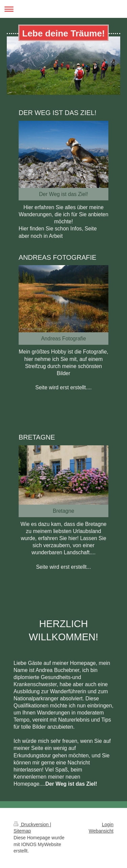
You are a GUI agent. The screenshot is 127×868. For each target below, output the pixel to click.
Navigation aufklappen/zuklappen (63, 9)
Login (108, 824)
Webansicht (101, 831)
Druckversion (32, 824)
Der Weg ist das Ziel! (63, 194)
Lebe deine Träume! (63, 33)
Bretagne (63, 511)
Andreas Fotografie (63, 339)
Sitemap (22, 831)
